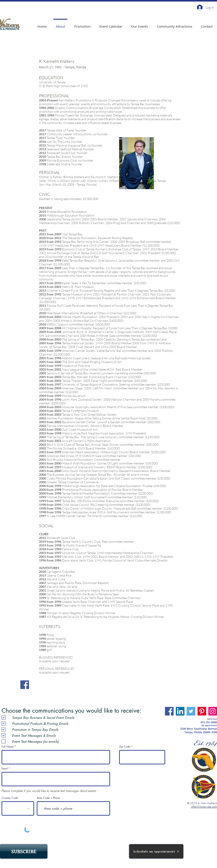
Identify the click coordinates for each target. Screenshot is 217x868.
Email (5, 769)
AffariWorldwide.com (204, 807)
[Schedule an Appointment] (156, 851)
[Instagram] (213, 711)
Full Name (8, 747)
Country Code (10, 798)
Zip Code (125, 747)
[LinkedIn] (180, 711)
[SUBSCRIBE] (24, 851)
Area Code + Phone (48, 798)
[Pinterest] (202, 711)
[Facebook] (25, 685)
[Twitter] (191, 711)
